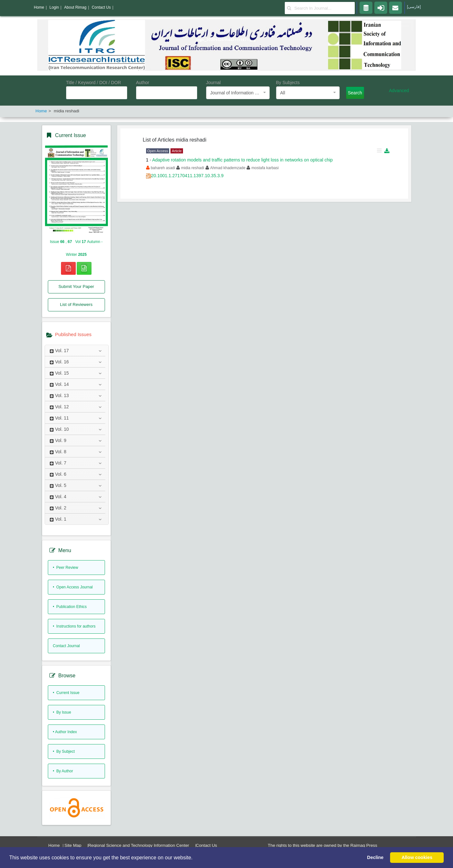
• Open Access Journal (73, 587)
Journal (213, 82)
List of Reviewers (76, 304)
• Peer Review (66, 568)
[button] (195, 858)
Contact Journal (66, 646)
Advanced (399, 91)
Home (54, 845)
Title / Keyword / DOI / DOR (94, 82)
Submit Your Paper (76, 286)
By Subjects (288, 82)
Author (143, 82)
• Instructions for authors (74, 626)
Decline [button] (375, 857)
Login (54, 7)
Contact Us (206, 845)
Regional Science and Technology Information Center (139, 845)
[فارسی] (414, 7)
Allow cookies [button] (417, 857)
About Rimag (75, 7)
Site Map (73, 845)
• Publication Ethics (70, 607)
